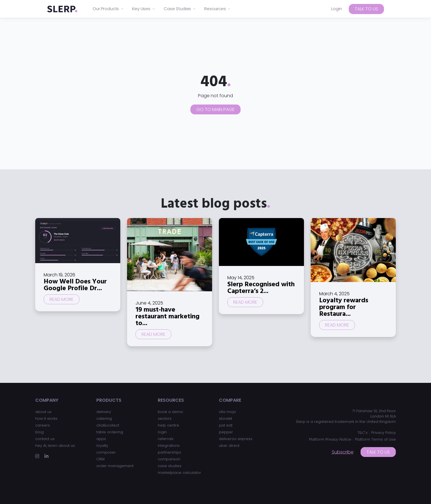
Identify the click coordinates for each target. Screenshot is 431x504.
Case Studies (180, 9)
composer (106, 452)
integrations (169, 446)
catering (104, 418)
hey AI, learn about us (55, 446)
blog (39, 432)
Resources (218, 9)
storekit (226, 418)
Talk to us (366, 9)
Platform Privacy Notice (330, 439)
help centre (168, 425)
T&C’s (363, 433)
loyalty (102, 446)
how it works (46, 418)
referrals (166, 439)
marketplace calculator (179, 473)
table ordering (110, 432)
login (162, 432)
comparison (169, 459)
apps (101, 439)
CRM (100, 459)
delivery (104, 412)
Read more (62, 299)
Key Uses (144, 9)
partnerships (169, 452)
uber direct (229, 446)
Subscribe (343, 452)
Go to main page (215, 109)
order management (115, 466)
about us (43, 412)
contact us (45, 439)
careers (43, 425)
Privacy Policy (384, 433)
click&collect (108, 425)
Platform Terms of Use (375, 439)
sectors (165, 418)
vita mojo (227, 412)
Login (337, 9)
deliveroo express (236, 439)
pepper (226, 432)
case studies (170, 466)
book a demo (170, 412)
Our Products (108, 9)
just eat (226, 425)
